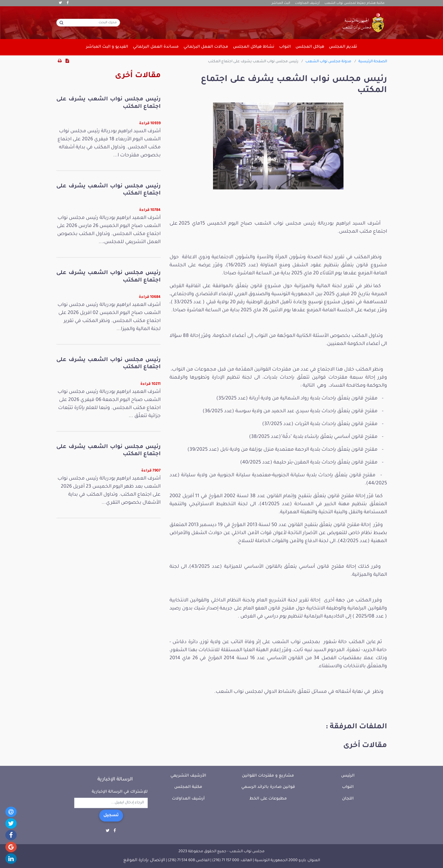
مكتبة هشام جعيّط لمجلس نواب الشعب (355, 3)
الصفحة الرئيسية (373, 62)
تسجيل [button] (111, 816)
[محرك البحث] (88, 23)
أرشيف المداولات (307, 3)
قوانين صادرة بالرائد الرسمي (268, 787)
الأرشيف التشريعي (188, 776)
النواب (348, 787)
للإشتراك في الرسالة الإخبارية (120, 792)
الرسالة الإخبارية (115, 780)
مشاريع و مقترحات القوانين (268, 776)
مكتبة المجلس (188, 787)
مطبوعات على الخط (268, 799)
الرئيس (348, 776)
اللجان (348, 799)
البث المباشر (281, 3)
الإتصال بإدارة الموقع (144, 861)
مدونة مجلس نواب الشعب (328, 62)
